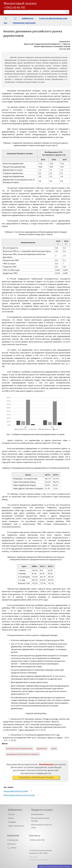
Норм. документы (16, 826)
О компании (13, 840)
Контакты (11, 844)
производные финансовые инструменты (23, 754)
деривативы (42, 748)
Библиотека (28, 18)
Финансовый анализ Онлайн (16, 791)
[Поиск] (35, 12)
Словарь (12, 822)
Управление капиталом (24, 23)
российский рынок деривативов (19, 748)
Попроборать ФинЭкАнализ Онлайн (36, 777)
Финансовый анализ (20, 3)
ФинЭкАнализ (37, 814)
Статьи (11, 814)
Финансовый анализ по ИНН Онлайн (19, 795)
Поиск (14, 848)
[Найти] (66, 12)
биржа (54, 748)
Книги (11, 818)
